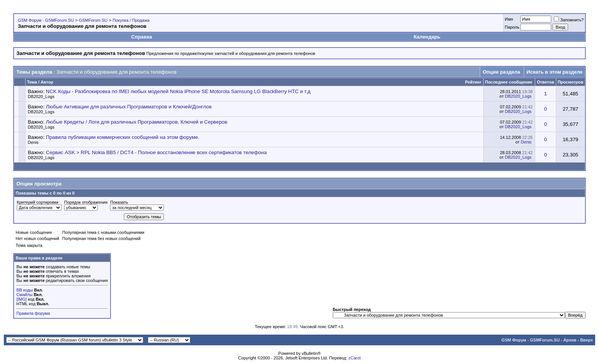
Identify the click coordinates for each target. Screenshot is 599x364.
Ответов (545, 82)
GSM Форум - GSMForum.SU (46, 20)
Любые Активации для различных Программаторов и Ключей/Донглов (129, 107)
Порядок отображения (86, 202)
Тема (32, 82)
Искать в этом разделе (554, 72)
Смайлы (24, 295)
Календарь (427, 37)
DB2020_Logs (41, 97)
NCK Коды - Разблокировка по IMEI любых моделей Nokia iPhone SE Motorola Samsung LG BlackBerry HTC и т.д (178, 91)
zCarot (355, 358)
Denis (33, 142)
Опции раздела (501, 72)
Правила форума (33, 313)
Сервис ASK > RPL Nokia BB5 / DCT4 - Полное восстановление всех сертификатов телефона (156, 152)
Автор (47, 82)
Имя (509, 19)
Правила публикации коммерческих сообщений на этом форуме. (123, 137)
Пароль (512, 27)
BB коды (25, 290)
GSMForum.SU (93, 20)
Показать (119, 202)
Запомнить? (569, 20)
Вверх (587, 340)
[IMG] (22, 299)
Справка (142, 37)
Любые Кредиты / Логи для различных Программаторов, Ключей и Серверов (137, 122)
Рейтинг (473, 82)
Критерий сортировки (38, 202)
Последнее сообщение (509, 82)
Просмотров (571, 82)
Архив (570, 340)
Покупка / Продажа (131, 20)
